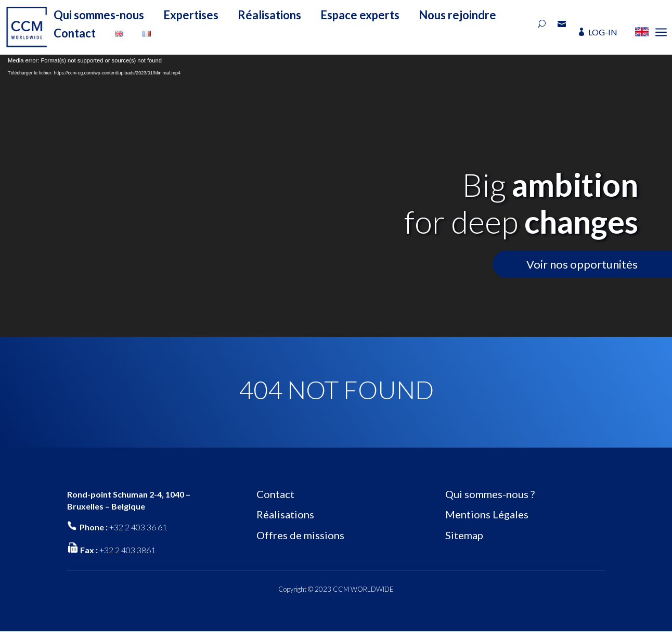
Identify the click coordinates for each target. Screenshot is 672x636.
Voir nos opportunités (582, 264)
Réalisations (269, 15)
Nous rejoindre (457, 15)
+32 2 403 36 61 (138, 527)
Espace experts (360, 15)
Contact (75, 33)
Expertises (191, 15)
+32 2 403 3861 (127, 550)
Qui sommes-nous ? (490, 494)
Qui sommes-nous (99, 15)
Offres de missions (300, 535)
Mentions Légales (487, 514)
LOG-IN (603, 32)
